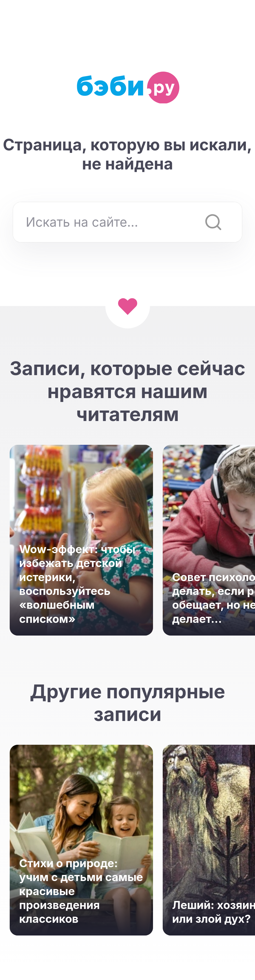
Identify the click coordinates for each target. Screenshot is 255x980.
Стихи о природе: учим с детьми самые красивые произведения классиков (81, 891)
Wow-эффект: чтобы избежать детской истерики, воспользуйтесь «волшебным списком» (77, 584)
